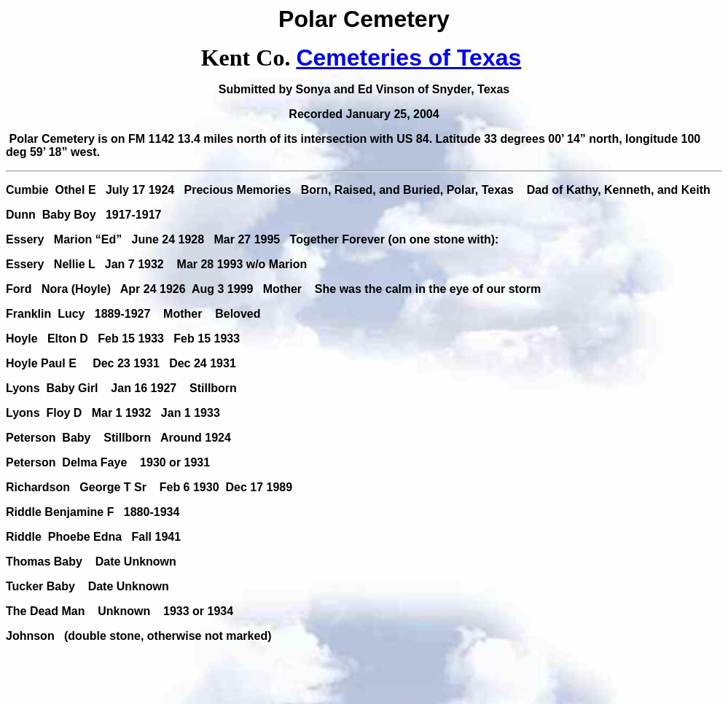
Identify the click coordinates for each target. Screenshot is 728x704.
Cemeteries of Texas (408, 58)
